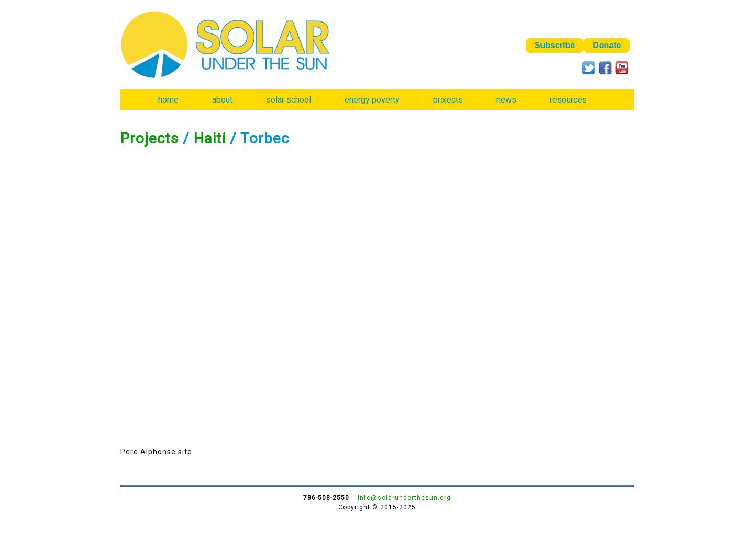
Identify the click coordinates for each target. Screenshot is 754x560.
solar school (289, 100)
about (222, 100)
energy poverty (372, 100)
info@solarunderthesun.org (404, 498)
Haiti (210, 138)
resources (568, 100)
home (168, 100)
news (506, 100)
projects (448, 100)
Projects (149, 138)
